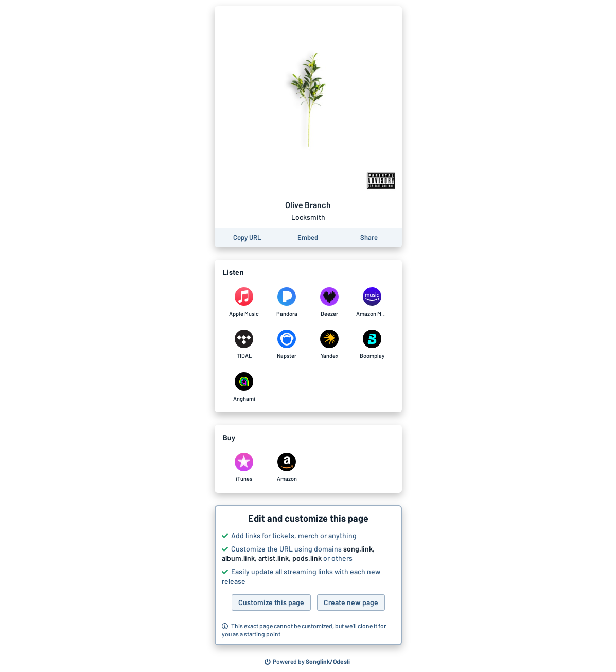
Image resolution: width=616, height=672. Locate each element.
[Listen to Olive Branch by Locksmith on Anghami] (244, 387)
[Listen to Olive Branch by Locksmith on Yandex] (330, 344)
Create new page (351, 602)
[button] (308, 575)
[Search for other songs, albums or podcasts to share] (307, 662)
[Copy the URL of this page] (247, 238)
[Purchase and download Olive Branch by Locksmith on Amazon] (287, 468)
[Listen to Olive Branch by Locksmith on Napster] (287, 344)
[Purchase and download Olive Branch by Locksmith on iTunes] (244, 468)
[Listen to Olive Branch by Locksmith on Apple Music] (244, 302)
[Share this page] (369, 238)
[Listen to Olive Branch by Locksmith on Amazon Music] (372, 302)
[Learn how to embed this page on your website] (308, 238)
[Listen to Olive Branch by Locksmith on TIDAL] (244, 344)
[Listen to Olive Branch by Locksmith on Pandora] (287, 302)
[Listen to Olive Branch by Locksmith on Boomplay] (372, 344)
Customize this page (271, 602)
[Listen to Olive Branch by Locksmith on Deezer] (330, 302)
